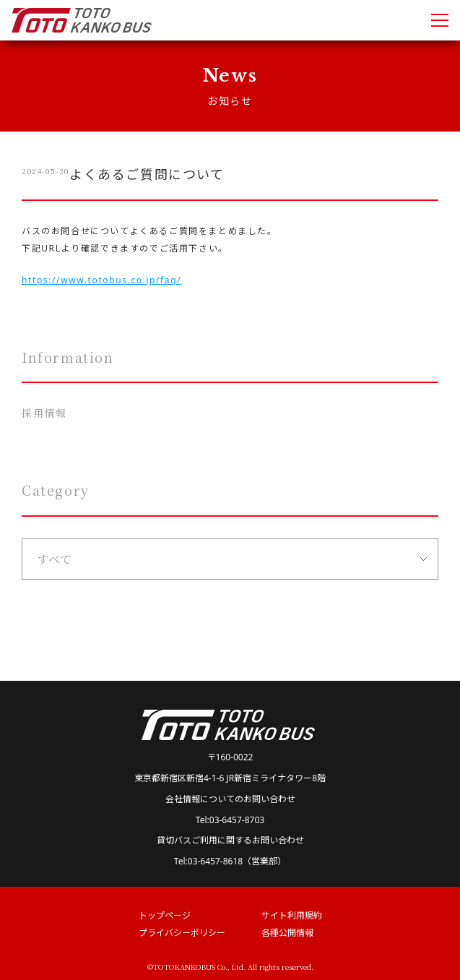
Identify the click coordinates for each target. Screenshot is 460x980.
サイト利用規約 (292, 915)
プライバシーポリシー (182, 933)
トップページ (165, 915)
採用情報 (44, 413)
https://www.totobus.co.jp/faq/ (101, 280)
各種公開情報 (287, 933)
